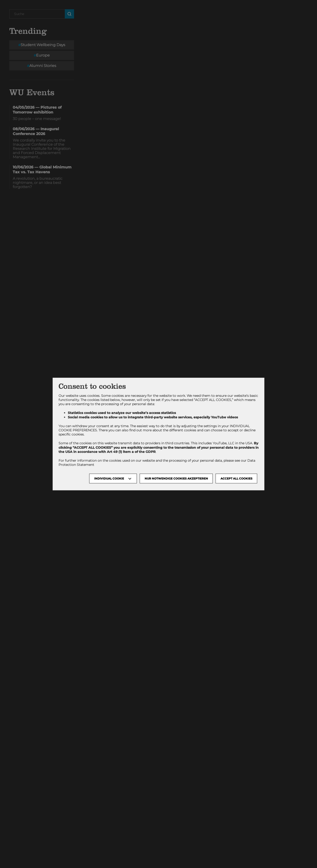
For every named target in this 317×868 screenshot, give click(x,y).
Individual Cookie (109, 478)
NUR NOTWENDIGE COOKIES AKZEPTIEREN (176, 478)
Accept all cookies (236, 478)
